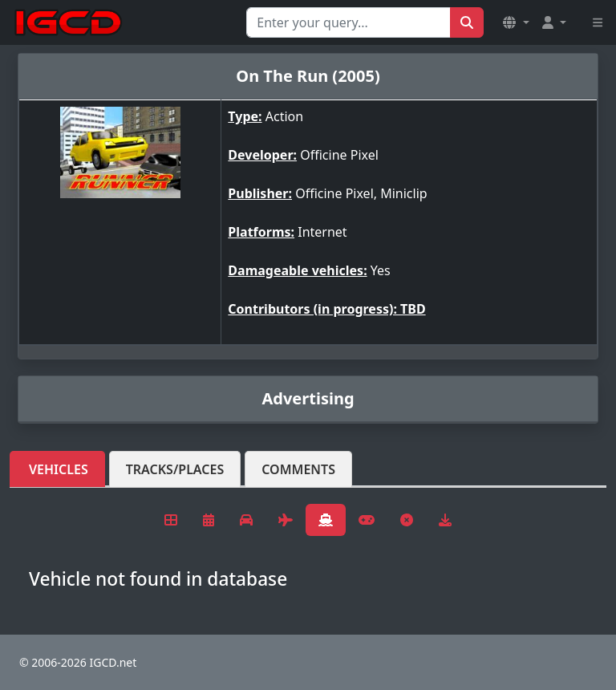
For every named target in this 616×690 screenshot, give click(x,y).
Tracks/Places (175, 469)
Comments (298, 469)
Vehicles (59, 469)
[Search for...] (349, 22)
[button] (516, 22)
